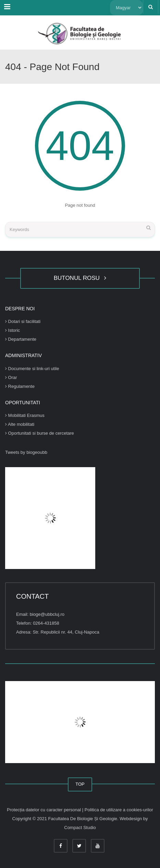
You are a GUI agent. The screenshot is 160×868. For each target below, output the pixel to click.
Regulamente (20, 386)
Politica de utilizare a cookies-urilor (119, 810)
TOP (80, 784)
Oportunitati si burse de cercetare (40, 433)
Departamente (21, 339)
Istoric (13, 330)
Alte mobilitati (20, 424)
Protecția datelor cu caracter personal (45, 810)
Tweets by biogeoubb (26, 452)
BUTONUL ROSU (80, 278)
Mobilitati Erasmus (25, 415)
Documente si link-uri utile (32, 369)
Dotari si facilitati (23, 321)
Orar (11, 377)
